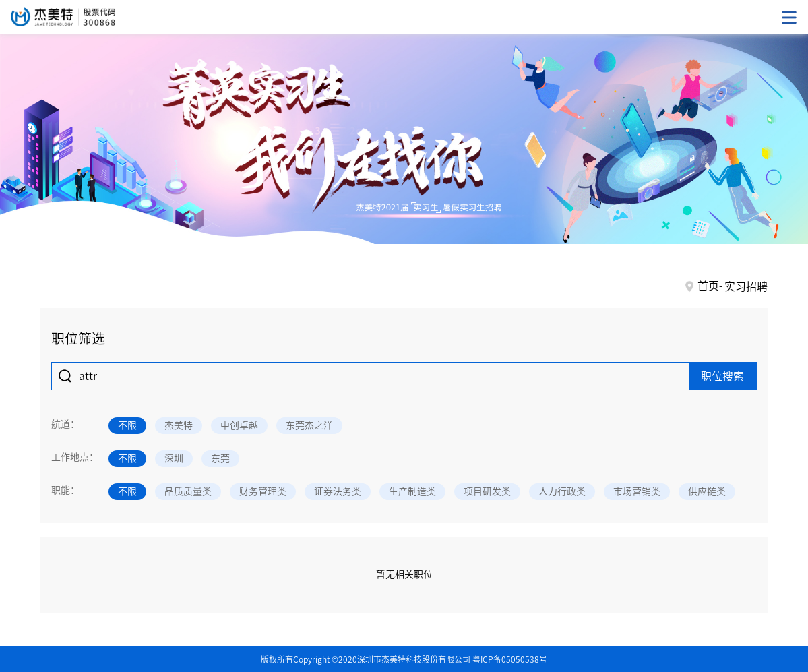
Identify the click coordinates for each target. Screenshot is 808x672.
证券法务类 (338, 491)
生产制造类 (412, 491)
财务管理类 (263, 491)
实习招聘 (746, 286)
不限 (127, 425)
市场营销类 (637, 491)
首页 (708, 286)
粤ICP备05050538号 (510, 659)
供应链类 (707, 491)
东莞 (220, 458)
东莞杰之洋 (309, 425)
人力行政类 (562, 491)
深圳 (174, 458)
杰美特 (179, 425)
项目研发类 (487, 491)
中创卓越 (239, 425)
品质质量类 (188, 491)
